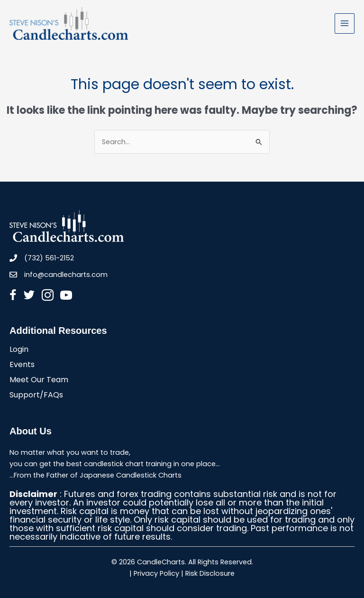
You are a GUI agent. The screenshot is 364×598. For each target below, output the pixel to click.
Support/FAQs (36, 396)
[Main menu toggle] (345, 23)
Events (22, 365)
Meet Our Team (39, 381)
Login (19, 350)
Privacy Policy (156, 573)
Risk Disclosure (210, 573)
